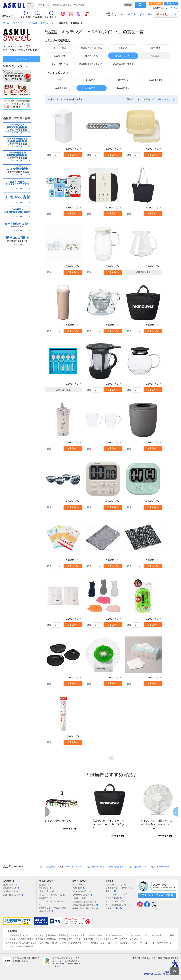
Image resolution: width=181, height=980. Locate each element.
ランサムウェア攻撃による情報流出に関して (52, 909)
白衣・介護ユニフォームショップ (115, 943)
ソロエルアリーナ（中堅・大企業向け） (119, 890)
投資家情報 (45, 888)
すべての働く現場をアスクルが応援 (21, 943)
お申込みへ (73, 155)
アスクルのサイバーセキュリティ (52, 903)
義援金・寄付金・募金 (92, 48)
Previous (47, 812)
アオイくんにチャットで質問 (157, 895)
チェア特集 (169, 936)
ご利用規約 (78, 888)
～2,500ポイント (123, 80)
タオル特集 (88, 939)
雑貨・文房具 (92, 56)
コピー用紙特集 (12, 936)
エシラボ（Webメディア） (118, 902)
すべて (60, 80)
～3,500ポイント (155, 80)
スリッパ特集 (75, 939)
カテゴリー (9, 16)
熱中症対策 (50, 867)
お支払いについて (12, 892)
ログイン (22, 59)
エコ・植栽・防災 (60, 64)
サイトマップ (78, 885)
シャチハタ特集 (91, 943)
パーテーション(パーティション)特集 (145, 936)
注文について (10, 885)
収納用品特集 (76, 943)
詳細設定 (128, 5)
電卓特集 (52, 936)
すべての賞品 (60, 48)
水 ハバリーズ (163, 867)
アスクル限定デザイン (123, 64)
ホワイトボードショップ (116, 936)
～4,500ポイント (60, 88)
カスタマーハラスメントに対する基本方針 (52, 896)
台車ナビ (138, 939)
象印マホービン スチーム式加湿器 (108, 867)
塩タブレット (140, 867)
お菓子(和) (155, 48)
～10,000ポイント (123, 88)
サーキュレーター (73, 867)
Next (175, 812)
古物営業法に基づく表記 (84, 902)
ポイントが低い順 (166, 99)
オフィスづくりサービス (163, 943)
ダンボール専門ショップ (106, 939)
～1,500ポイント (92, 80)
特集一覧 (30, 947)
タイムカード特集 (77, 936)
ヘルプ (175, 8)
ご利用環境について (82, 895)
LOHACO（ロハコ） (116, 885)
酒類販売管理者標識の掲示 (85, 905)
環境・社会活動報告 (49, 892)
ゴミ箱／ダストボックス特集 (31, 939)
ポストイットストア (141, 943)
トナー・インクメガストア (34, 936)
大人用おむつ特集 (60, 943)
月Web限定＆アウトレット (92, 64)
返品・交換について (13, 895)
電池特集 (62, 936)
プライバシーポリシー (83, 892)
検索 (141, 5)
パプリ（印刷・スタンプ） (118, 895)
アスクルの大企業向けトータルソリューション (119, 906)
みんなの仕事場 (114, 898)
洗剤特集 (62, 939)
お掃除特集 (51, 939)
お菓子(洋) (123, 48)
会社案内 (44, 885)
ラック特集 (11, 939)
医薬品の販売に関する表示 (85, 909)
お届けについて (11, 888)
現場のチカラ (125, 939)
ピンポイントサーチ (14, 947)
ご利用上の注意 (80, 898)
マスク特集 (44, 943)
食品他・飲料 (60, 56)
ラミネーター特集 (95, 936)
